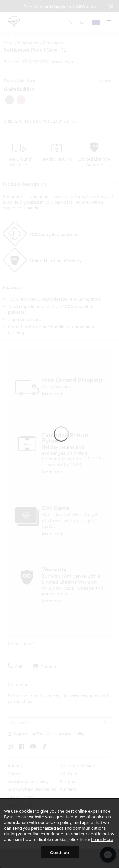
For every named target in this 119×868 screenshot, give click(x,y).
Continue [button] (60, 852)
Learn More (102, 839)
